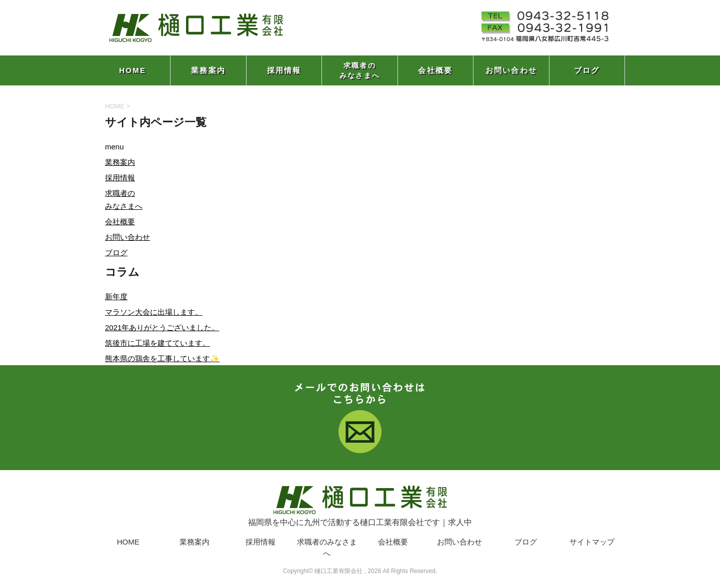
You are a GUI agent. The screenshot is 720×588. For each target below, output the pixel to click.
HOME (132, 70)
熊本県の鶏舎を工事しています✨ (162, 358)
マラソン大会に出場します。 (154, 312)
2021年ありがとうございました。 (162, 327)
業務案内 (208, 70)
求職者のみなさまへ (360, 70)
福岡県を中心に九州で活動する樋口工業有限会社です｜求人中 (360, 505)
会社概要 (435, 70)
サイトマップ (592, 542)
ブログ (587, 70)
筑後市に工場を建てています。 (157, 343)
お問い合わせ (511, 70)
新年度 (116, 296)
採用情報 (284, 70)
